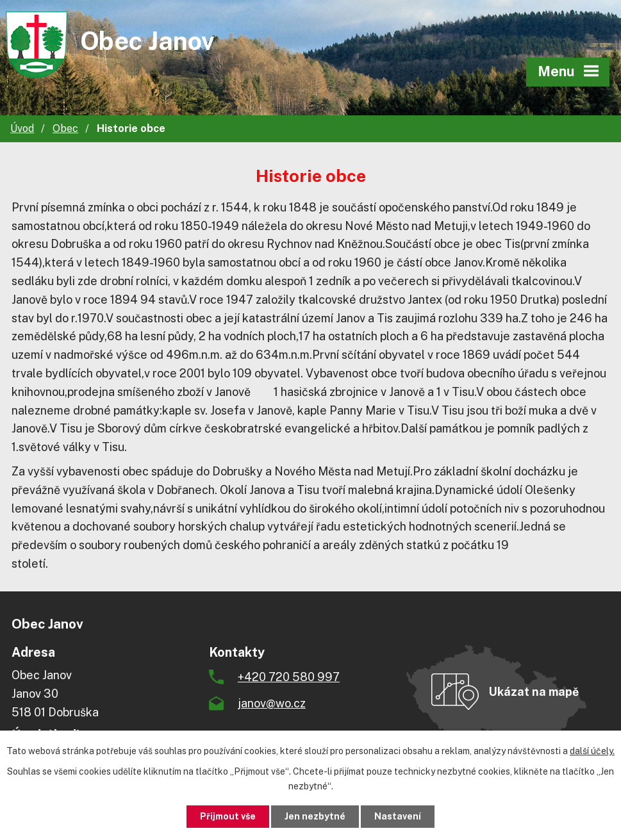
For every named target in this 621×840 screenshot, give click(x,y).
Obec (65, 128)
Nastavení (398, 816)
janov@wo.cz (272, 703)
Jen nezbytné (315, 816)
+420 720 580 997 (289, 677)
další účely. (592, 751)
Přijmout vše (228, 816)
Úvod (22, 128)
